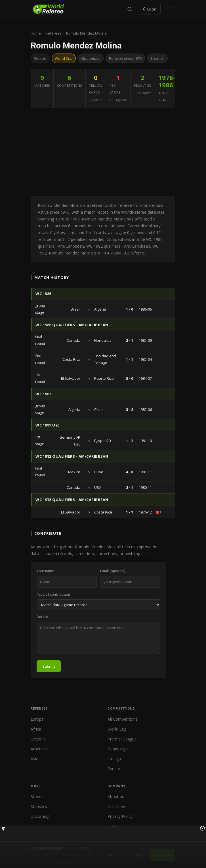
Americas (39, 749)
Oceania (38, 739)
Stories (37, 796)
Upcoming (40, 816)
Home (36, 33)
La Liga (114, 759)
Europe (37, 719)
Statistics (39, 806)
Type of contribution (53, 594)
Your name (45, 571)
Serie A (114, 769)
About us (116, 796)
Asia (34, 759)
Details (42, 617)
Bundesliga (118, 749)
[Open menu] (170, 9)
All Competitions (123, 719)
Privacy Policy (120, 816)
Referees (53, 33)
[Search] (130, 9)
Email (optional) (113, 571)
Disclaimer (117, 806)
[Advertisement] (103, 154)
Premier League (122, 739)
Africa (36, 729)
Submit (49, 666)
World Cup (117, 729)
